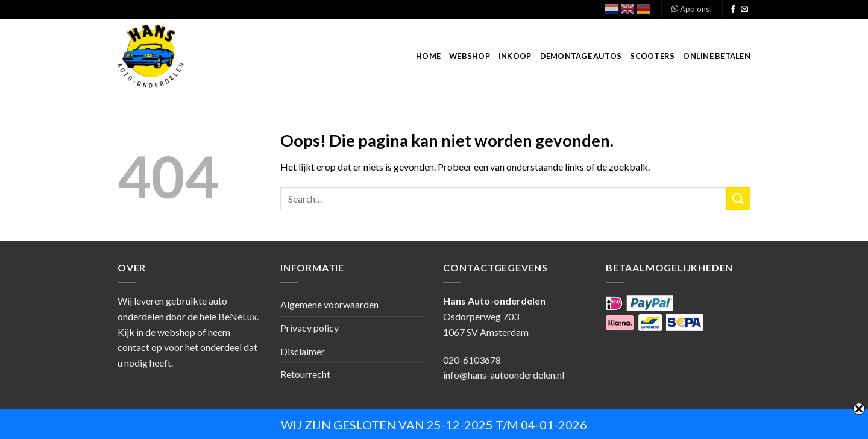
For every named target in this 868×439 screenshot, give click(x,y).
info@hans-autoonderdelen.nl (504, 375)
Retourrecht (305, 374)
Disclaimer (303, 351)
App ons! (692, 9)
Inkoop (515, 56)
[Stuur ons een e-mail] (744, 10)
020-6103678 (472, 360)
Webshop (470, 56)
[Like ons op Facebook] (733, 10)
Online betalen (717, 56)
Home (428, 56)
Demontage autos (581, 56)
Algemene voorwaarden (329, 304)
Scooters (652, 56)
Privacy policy (310, 328)
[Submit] (738, 199)
